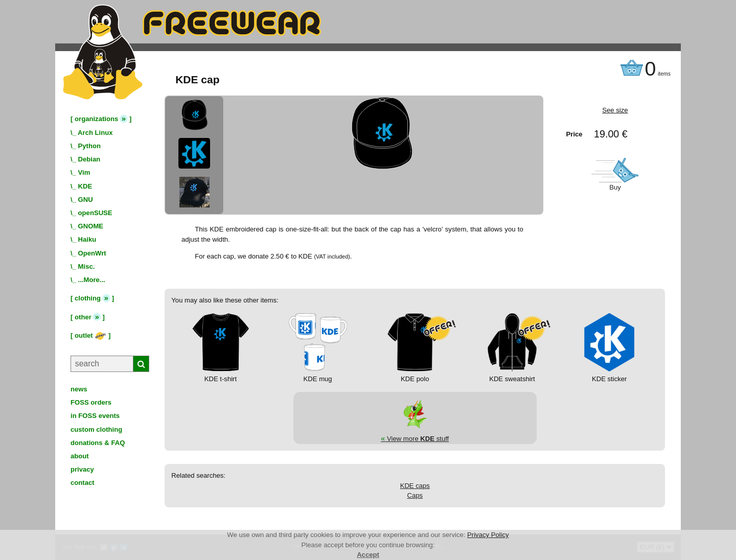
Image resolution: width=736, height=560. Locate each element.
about (80, 456)
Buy (615, 187)
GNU (86, 200)
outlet (90, 335)
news (79, 389)
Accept (368, 555)
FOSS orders (91, 402)
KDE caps (415, 486)
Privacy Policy (488, 535)
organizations (96, 119)
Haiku (87, 239)
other (83, 317)
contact (83, 483)
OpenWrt (92, 253)
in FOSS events (95, 416)
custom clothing (96, 429)
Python (89, 146)
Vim (84, 172)
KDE (85, 186)
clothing (88, 298)
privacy (82, 469)
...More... (92, 280)
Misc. (87, 266)
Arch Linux (95, 133)
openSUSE (95, 213)
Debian (89, 159)
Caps (415, 495)
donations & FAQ (98, 443)
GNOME (91, 226)
